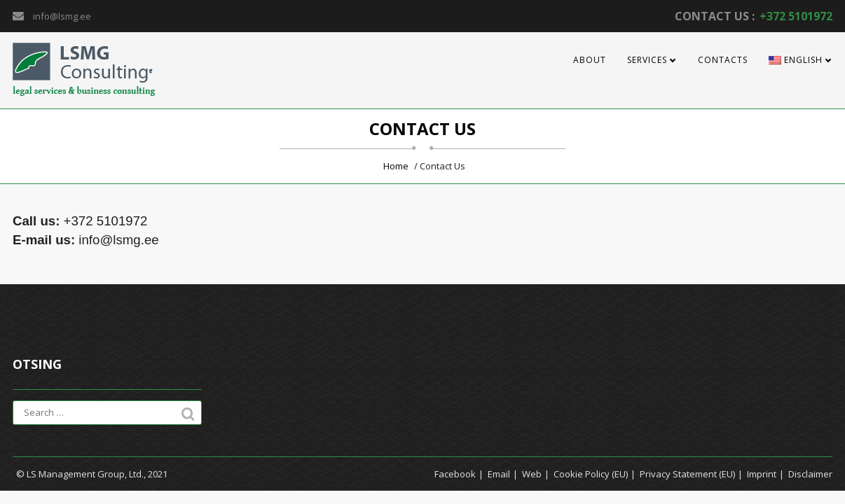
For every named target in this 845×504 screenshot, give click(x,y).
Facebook (455, 474)
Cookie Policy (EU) (591, 474)
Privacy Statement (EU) (687, 474)
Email (499, 474)
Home (396, 166)
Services (647, 60)
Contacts (723, 60)
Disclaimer (810, 474)
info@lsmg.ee (62, 16)
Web (532, 474)
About (590, 60)
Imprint (762, 474)
